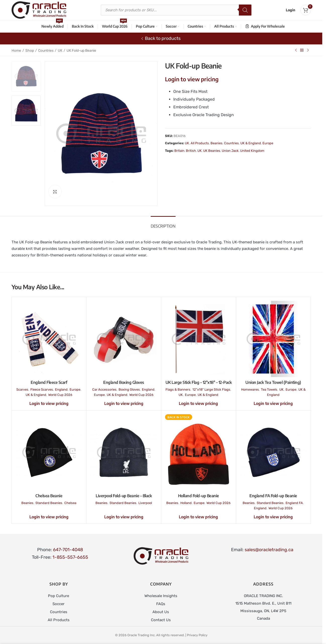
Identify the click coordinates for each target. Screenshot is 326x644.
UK (60, 51)
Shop (30, 51)
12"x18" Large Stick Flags (211, 389)
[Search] (245, 10)
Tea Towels (269, 389)
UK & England (251, 143)
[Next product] (308, 50)
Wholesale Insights (161, 596)
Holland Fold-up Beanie (199, 496)
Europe (268, 143)
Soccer (59, 604)
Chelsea (70, 503)
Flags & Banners (178, 389)
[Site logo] (39, 10)
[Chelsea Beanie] (49, 452)
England (61, 389)
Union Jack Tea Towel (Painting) (273, 382)
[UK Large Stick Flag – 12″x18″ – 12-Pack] (199, 339)
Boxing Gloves (129, 389)
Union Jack (230, 151)
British (191, 151)
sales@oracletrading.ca (269, 550)
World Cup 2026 (60, 395)
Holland (186, 503)
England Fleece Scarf (49, 382)
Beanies (216, 143)
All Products (200, 143)
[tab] (163, 224)
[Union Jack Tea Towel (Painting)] (273, 339)
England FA (294, 503)
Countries (46, 51)
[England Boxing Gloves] (124, 339)
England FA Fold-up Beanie (273, 496)
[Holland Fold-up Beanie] (199, 452)
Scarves (22, 389)
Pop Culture (59, 596)
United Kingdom (252, 151)
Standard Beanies (49, 503)
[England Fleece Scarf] (49, 339)
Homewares (250, 389)
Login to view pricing (192, 79)
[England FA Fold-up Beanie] (273, 452)
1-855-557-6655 (70, 557)
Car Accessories (104, 389)
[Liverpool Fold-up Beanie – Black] (124, 452)
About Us (161, 612)
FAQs (161, 604)
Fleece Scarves (42, 389)
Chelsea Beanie (49, 496)
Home (16, 51)
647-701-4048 (68, 550)
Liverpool (145, 503)
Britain (179, 151)
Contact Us (161, 620)
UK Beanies (212, 151)
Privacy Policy (197, 635)
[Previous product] (296, 50)
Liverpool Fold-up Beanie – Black (124, 496)
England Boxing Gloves (124, 382)
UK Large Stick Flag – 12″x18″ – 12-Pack (199, 382)
